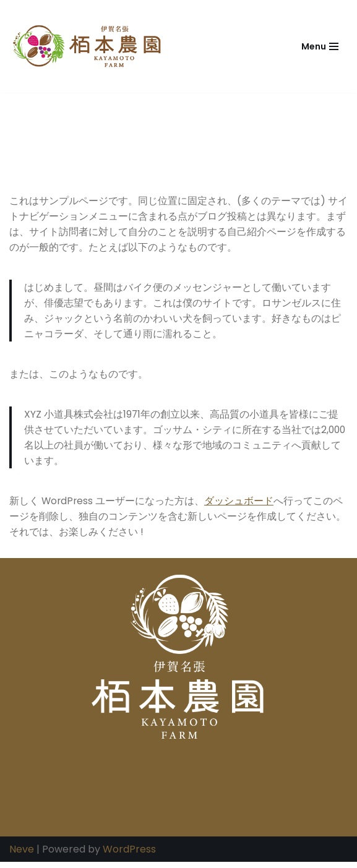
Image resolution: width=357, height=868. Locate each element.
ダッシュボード (241, 505)
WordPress (129, 855)
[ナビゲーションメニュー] (320, 46)
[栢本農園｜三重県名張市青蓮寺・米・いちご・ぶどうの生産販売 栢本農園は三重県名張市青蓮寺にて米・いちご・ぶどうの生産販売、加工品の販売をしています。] (90, 47)
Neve (22, 855)
